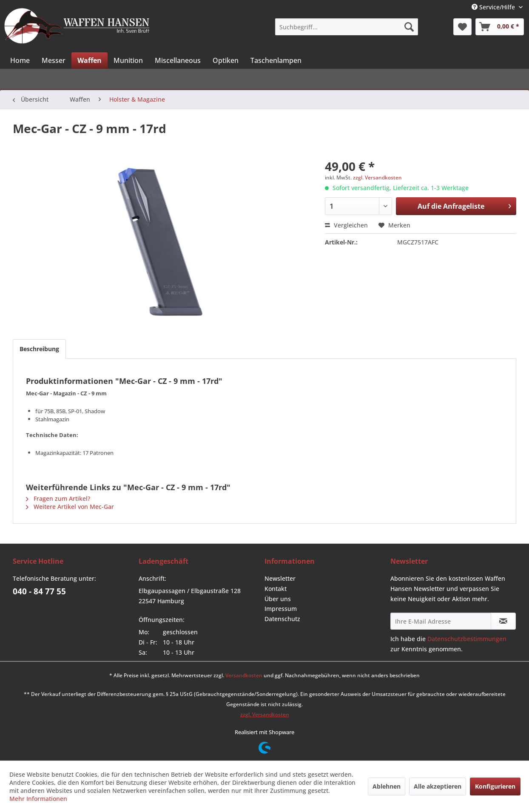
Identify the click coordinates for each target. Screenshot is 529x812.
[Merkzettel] (462, 27)
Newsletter (280, 578)
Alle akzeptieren (438, 786)
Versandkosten (244, 675)
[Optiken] (226, 60)
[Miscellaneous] (178, 60)
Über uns (278, 599)
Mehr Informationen (38, 799)
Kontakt (276, 589)
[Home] (20, 60)
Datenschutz (282, 619)
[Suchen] (409, 27)
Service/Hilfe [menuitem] (494, 7)
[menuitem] (347, 27)
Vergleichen (346, 225)
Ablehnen (387, 786)
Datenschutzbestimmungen (467, 639)
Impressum (281, 609)
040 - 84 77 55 (39, 591)
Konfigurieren (495, 786)
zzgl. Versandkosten (377, 177)
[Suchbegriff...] (347, 27)
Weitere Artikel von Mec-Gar (70, 507)
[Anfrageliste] (500, 27)
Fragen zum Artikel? (58, 498)
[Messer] (54, 60)
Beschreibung (39, 349)
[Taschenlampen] (276, 60)
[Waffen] (90, 60)
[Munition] (128, 60)
